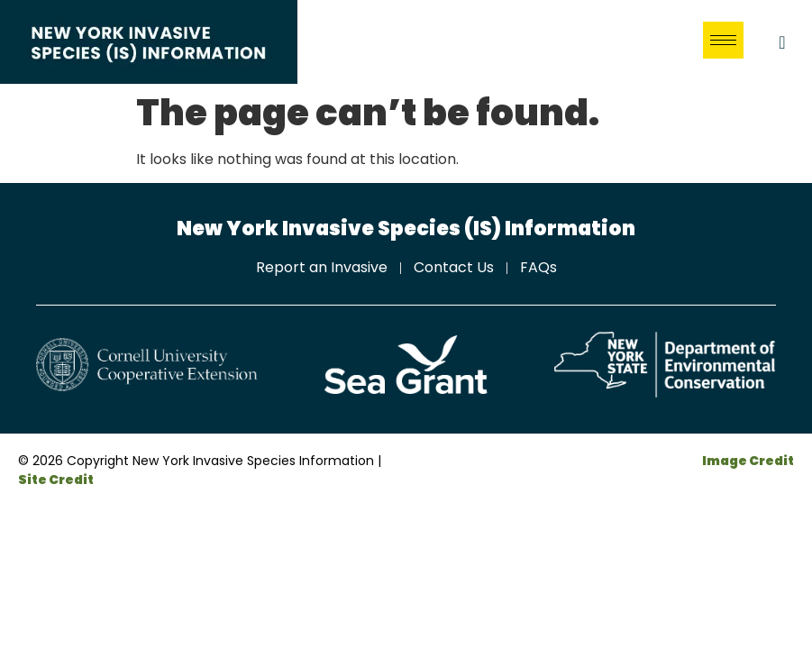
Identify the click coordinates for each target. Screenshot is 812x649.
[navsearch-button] (782, 42)
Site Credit (56, 480)
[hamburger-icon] (723, 40)
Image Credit (748, 461)
